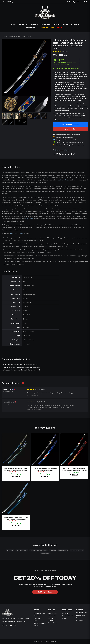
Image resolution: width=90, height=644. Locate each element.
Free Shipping (16, 474)
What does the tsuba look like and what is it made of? (21, 370)
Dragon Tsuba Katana (22, 550)
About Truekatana (39, 613)
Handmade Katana (63, 180)
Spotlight (37, 625)
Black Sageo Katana (17, 234)
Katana (29, 36)
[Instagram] (3, 625)
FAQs (36, 621)
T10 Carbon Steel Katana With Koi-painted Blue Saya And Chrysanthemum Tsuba (45, 469)
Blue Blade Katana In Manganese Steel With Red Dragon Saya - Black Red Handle (74, 469)
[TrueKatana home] (45, 13)
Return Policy (52, 616)
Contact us (37, 616)
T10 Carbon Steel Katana (77, 550)
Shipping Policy (53, 613)
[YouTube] (11, 625)
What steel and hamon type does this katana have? (21, 364)
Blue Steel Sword (45, 553)
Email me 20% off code (62, 150)
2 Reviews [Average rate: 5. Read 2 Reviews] (65, 52)
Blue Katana (29, 219)
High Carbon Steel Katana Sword (38, 550)
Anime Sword (80, 620)
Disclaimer (65, 613)
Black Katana (10, 550)
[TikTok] (7, 625)
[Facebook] (15, 625)
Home (5, 36)
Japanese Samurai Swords (17, 36)
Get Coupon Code (45, 592)
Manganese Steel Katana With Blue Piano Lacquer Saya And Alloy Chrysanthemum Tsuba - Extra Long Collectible (16, 518)
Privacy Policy (52, 623)
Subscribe (37, 618)
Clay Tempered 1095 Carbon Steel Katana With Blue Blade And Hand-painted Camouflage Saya (16, 469)
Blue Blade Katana (63, 550)
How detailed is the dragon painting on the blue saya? (22, 367)
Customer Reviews (40, 623)
